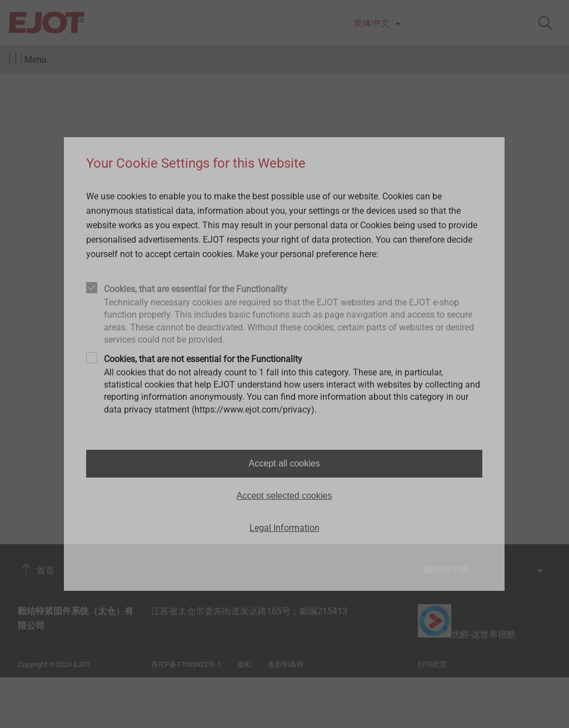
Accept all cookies (284, 463)
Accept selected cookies (284, 496)
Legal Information (284, 528)
